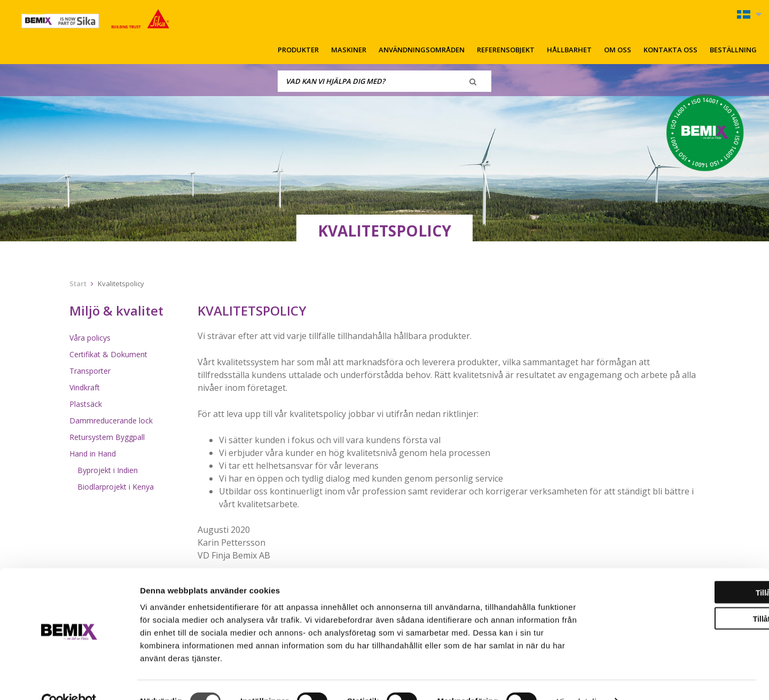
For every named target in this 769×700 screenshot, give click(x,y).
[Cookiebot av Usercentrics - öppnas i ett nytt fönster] (69, 679)
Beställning (733, 50)
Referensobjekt (506, 50)
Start (78, 284)
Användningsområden (422, 50)
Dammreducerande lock (111, 420)
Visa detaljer (580, 679)
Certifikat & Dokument (108, 354)
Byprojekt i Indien (108, 470)
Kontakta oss (670, 50)
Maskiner (349, 50)
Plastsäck (86, 404)
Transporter (90, 371)
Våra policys (90, 338)
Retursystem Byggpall (107, 437)
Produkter (298, 50)
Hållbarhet (569, 50)
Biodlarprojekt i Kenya (116, 487)
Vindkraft (85, 387)
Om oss (618, 50)
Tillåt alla (680, 570)
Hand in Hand (93, 454)
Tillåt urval (680, 596)
